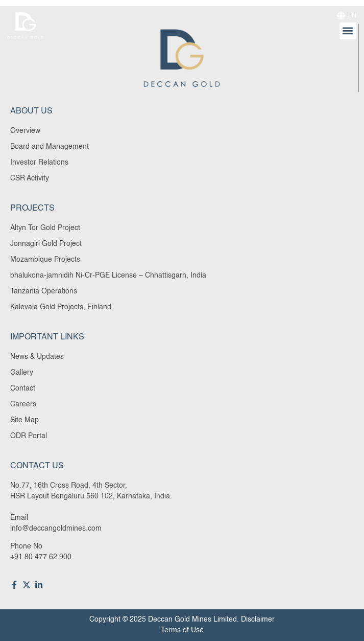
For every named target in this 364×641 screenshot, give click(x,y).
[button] (348, 31)
